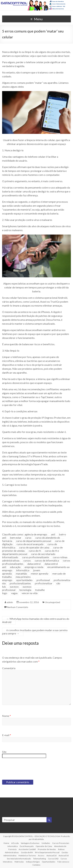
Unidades (46, 843)
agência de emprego (36, 534)
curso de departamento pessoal (34, 541)
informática (23, 570)
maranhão (21, 573)
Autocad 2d (51, 856)
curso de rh (35, 551)
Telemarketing (39, 859)
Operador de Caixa (44, 846)
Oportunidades (49, 862)
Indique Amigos (33, 862)
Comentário (9, 668)
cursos (27, 560)
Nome (6, 716)
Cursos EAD (53, 859)
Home (6, 843)
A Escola (15, 843)
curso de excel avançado (30, 544)
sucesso (14, 587)
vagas (14, 593)
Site (4, 752)
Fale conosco (63, 862)
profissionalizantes (20, 583)
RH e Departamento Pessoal (47, 852)
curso (28, 538)
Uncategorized (53, 602)
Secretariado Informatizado (19, 859)
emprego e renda (34, 567)
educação (15, 567)
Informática (13, 846)
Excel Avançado (27, 846)
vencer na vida (30, 593)
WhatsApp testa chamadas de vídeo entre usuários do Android (36, 620)
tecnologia (25, 590)
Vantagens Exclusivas (30, 843)
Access (41, 856)
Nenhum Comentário (18, 607)
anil (53, 534)
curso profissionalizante (36, 557)
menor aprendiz (40, 573)
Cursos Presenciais (61, 843)
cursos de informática (47, 560)
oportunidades (24, 580)
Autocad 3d (64, 856)
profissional (43, 580)
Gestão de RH (27, 852)
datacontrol (34, 564)
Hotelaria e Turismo (27, 856)
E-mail (7, 735)
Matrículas (19, 862)
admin (10, 602)
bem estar (16, 538)
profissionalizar (44, 583)
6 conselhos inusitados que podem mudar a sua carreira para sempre (35, 632)
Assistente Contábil (27, 849)
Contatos (36, 865)
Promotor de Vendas (47, 849)
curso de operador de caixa (34, 547)
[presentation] (27, 769)
